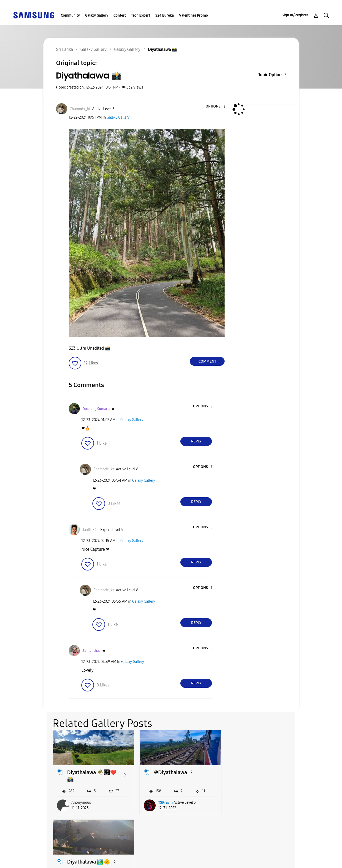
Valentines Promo (194, 15)
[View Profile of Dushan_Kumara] (96, 409)
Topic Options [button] (271, 75)
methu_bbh (254, 803)
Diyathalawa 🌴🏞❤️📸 (92, 775)
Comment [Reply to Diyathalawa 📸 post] (207, 361)
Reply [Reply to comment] (196, 441)
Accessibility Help (39, 853)
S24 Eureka (165, 15)
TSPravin (165, 803)
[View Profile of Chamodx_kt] (80, 109)
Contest (120, 15)
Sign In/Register (295, 15)
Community (70, 15)
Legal (121, 862)
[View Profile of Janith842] (90, 530)
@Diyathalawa (170, 772)
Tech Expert (141, 15)
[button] (216, 107)
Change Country (226, 857)
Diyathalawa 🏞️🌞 (262, 772)
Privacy (29, 862)
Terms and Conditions (137, 853)
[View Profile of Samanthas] (91, 651)
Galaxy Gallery (97, 15)
